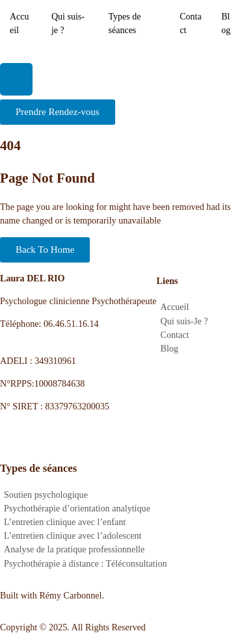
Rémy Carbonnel (70, 595)
